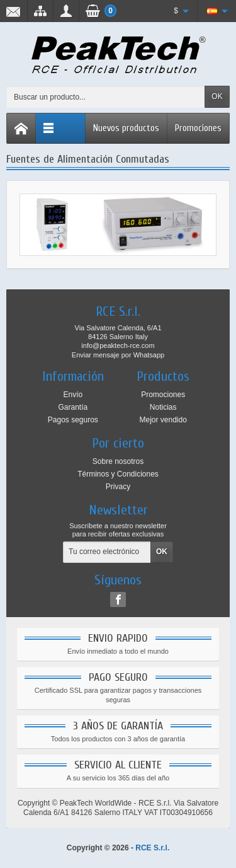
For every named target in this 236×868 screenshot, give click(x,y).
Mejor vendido (163, 420)
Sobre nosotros (118, 461)
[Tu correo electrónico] (107, 552)
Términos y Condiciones (118, 474)
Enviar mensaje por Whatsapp (118, 355)
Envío (73, 395)
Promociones (198, 128)
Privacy (118, 487)
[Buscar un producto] (106, 97)
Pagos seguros (73, 420)
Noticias (163, 407)
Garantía (73, 407)
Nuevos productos (126, 128)
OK (217, 96)
